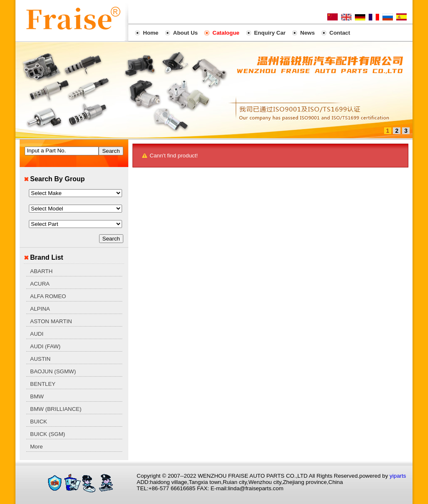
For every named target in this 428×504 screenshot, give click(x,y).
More (36, 447)
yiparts (398, 476)
